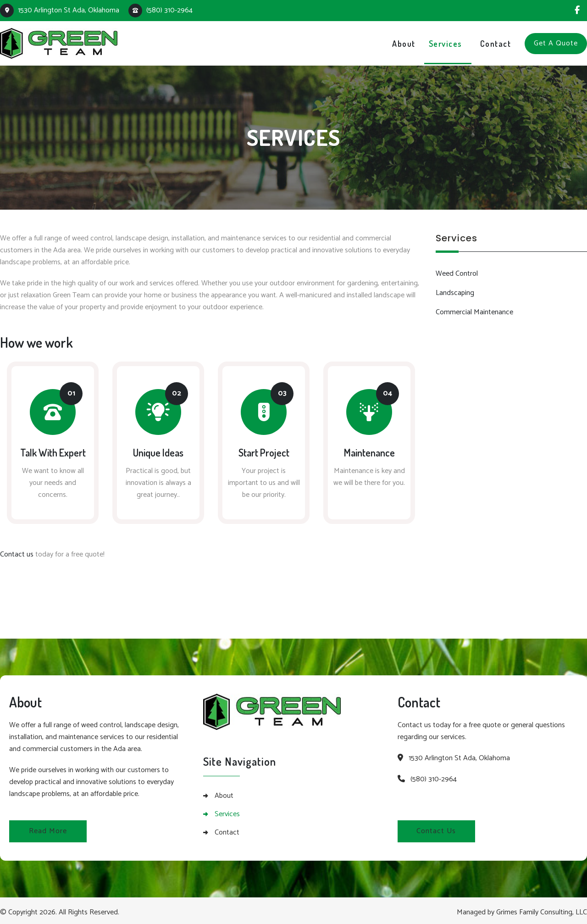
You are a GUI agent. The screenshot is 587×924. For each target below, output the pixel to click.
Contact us (17, 551)
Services (227, 811)
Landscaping (455, 293)
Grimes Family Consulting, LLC (542, 909)
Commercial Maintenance (474, 312)
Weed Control (457, 274)
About (224, 792)
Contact (227, 829)
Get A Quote (556, 43)
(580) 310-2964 (161, 10)
